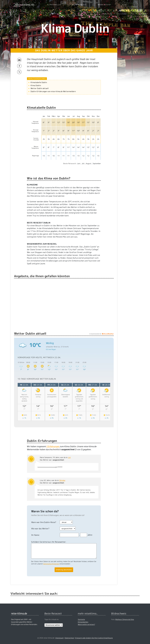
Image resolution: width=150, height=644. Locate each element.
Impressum (59, 638)
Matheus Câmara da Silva (125, 619)
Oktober (62, 480)
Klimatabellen (54, 5)
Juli (69, 457)
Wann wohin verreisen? (86, 624)
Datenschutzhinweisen (51, 564)
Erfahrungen (53, 446)
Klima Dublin (36, 85)
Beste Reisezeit (79, 5)
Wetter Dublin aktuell (40, 88)
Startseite (81, 619)
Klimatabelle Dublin (39, 82)
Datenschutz (69, 638)
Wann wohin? (104, 5)
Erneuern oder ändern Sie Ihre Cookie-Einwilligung (94, 638)
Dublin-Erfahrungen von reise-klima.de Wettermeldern (53, 91)
